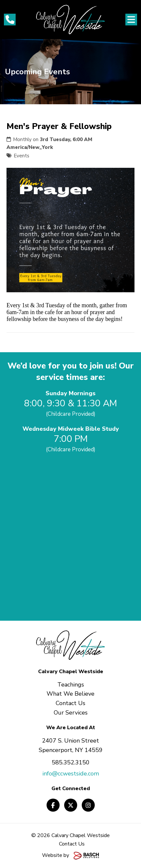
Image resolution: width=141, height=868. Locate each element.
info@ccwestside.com (71, 774)
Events (21, 156)
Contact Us (72, 844)
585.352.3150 (71, 762)
